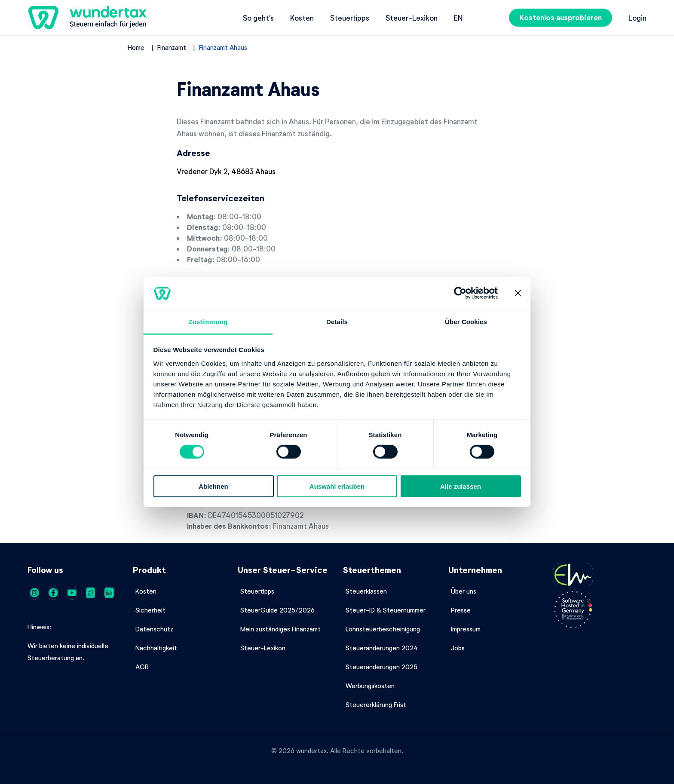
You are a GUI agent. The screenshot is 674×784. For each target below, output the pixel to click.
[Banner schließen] (518, 293)
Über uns (464, 591)
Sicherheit (150, 610)
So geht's (258, 18)
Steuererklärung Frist (376, 704)
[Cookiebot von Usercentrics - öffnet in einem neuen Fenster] (460, 293)
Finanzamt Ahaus (223, 47)
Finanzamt (172, 47)
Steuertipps (350, 18)
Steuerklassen (366, 591)
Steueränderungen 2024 (382, 648)
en (458, 18)
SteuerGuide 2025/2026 (277, 610)
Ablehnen (213, 486)
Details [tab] (337, 322)
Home (136, 47)
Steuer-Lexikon (412, 18)
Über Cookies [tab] (466, 322)
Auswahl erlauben (337, 486)
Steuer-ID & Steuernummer (386, 610)
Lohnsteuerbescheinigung (383, 629)
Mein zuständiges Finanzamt (280, 629)
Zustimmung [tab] (208, 322)
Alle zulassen (461, 486)
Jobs (458, 648)
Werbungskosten (370, 686)
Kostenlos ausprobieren (561, 17)
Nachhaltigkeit (156, 648)
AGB (142, 667)
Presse (461, 610)
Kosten (302, 18)
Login (637, 18)
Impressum (466, 629)
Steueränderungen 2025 (381, 667)
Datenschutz (154, 629)
